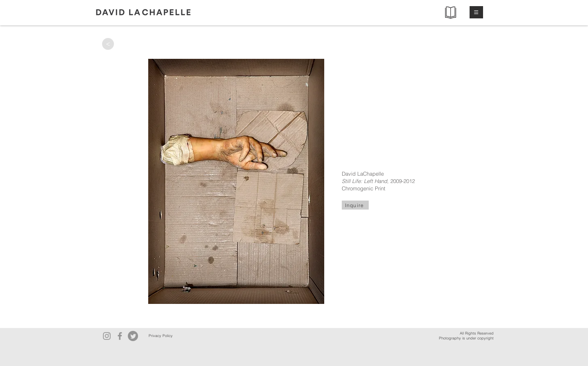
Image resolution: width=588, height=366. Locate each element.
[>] (108, 44)
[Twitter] (133, 336)
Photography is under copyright (466, 338)
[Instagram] (107, 336)
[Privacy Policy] (160, 336)
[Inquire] (355, 205)
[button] (476, 12)
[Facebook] (120, 336)
